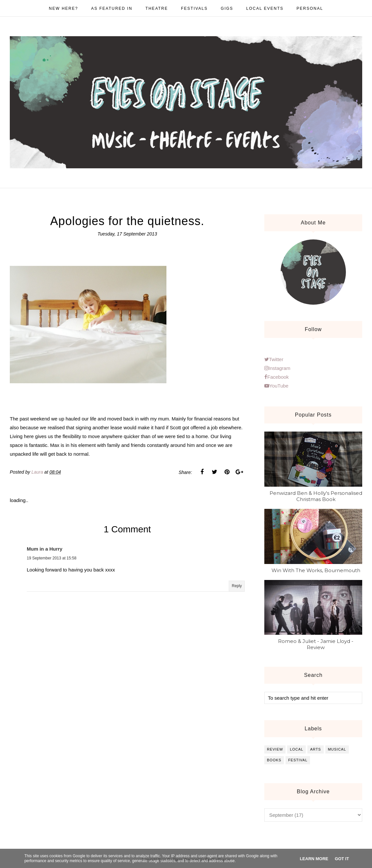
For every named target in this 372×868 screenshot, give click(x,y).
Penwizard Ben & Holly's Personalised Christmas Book (316, 496)
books (274, 760)
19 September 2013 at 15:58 (52, 558)
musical (337, 749)
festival (298, 760)
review (275, 749)
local (296, 749)
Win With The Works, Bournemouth (316, 570)
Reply (237, 586)
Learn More (314, 859)
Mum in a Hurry (45, 549)
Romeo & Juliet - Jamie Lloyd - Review (316, 644)
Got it (342, 859)
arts (315, 749)
